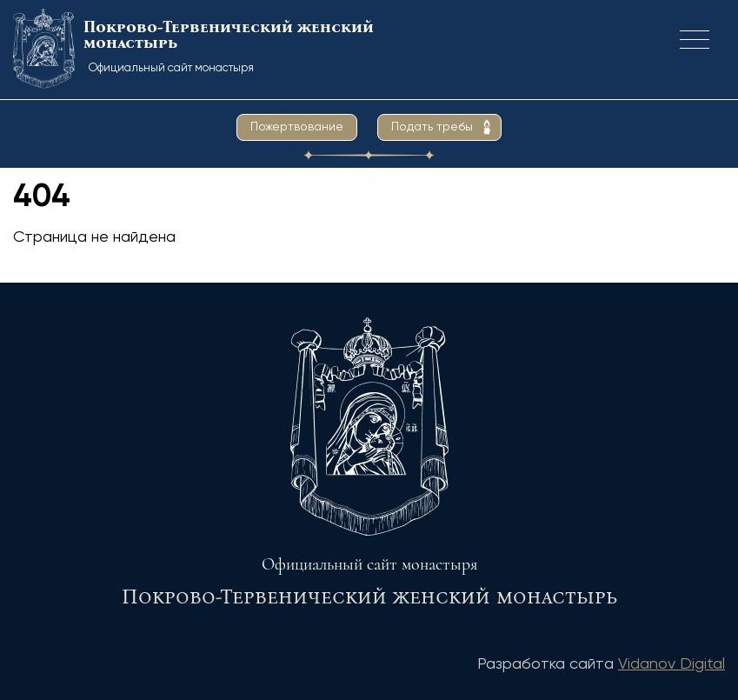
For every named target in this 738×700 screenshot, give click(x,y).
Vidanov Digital (672, 664)
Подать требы (432, 127)
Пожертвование (297, 127)
